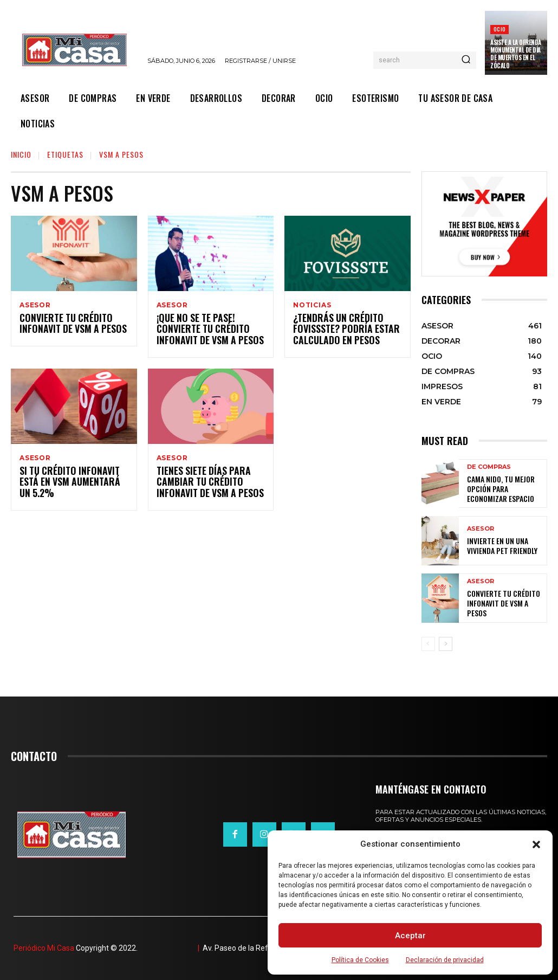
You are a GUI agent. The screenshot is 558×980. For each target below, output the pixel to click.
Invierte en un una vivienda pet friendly (497, 546)
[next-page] (446, 644)
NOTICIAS (312, 305)
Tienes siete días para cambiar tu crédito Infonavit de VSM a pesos (205, 485)
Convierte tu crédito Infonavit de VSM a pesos (68, 325)
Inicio (21, 154)
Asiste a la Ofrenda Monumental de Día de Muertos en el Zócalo (516, 54)
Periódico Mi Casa (44, 948)
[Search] (466, 60)
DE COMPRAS (489, 469)
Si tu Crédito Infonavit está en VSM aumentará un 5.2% (71, 485)
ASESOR (35, 305)
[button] (536, 844)
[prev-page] (428, 644)
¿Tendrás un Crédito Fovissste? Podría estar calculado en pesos (341, 331)
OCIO (499, 29)
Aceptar (410, 936)
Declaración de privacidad (445, 960)
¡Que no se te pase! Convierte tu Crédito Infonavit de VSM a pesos (205, 331)
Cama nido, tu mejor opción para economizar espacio (503, 488)
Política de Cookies (360, 960)
